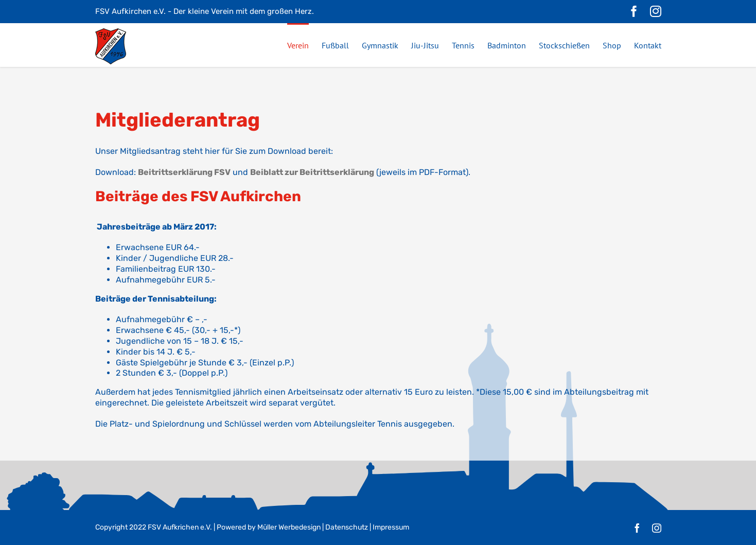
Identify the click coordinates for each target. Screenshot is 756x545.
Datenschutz (347, 527)
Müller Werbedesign (289, 527)
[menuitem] (304, 45)
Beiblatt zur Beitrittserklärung (312, 172)
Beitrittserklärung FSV (184, 172)
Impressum (391, 527)
